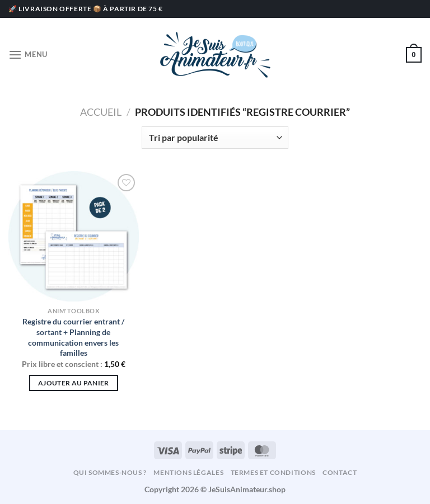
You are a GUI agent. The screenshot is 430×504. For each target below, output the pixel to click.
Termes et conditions (273, 472)
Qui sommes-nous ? (110, 472)
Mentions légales (188, 472)
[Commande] (215, 138)
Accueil (101, 112)
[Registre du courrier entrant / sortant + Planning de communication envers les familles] (74, 236)
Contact (340, 472)
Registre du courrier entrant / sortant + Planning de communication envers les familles (73, 337)
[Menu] (28, 55)
